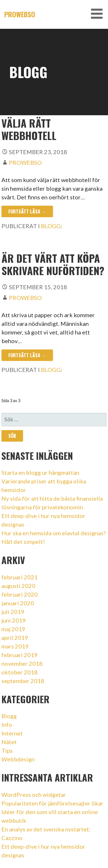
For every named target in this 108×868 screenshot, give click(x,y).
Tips (7, 750)
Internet (12, 733)
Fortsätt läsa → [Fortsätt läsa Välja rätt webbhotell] (27, 211)
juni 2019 (14, 620)
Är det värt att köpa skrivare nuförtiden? (53, 264)
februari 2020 (20, 594)
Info (7, 725)
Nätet (9, 742)
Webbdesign (18, 759)
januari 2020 (18, 603)
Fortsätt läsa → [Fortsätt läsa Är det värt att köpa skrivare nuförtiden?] (27, 355)
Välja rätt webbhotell (29, 129)
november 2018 (22, 663)
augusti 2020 (18, 586)
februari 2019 (20, 655)
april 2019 (15, 638)
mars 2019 (15, 646)
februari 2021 (20, 577)
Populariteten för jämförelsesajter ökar (52, 803)
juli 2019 (13, 612)
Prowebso (20, 14)
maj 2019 (13, 629)
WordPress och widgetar (34, 795)
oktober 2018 (20, 672)
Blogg (51, 226)
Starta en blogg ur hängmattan (40, 472)
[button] (99, 14)
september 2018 (23, 681)
